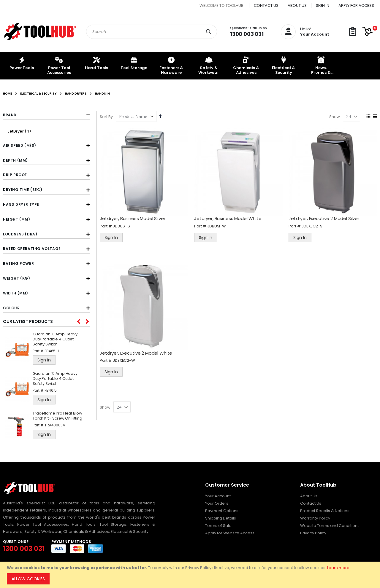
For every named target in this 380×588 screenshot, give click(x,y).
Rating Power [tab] (18, 263)
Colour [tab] (11, 308)
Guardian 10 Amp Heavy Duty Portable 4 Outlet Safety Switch (55, 339)
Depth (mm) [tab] (15, 160)
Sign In (323, 6)
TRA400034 (55, 425)
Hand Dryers (76, 94)
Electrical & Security (38, 94)
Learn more (338, 568)
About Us (297, 6)
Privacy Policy (313, 533)
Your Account (218, 496)
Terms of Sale (218, 526)
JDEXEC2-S (313, 226)
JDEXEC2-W (125, 360)
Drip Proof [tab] (15, 175)
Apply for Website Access (230, 533)
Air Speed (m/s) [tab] (20, 145)
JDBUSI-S (123, 226)
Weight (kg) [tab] (17, 278)
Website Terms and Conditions (330, 526)
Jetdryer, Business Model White (229, 218)
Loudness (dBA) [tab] (20, 234)
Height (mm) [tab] (17, 219)
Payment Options (222, 511)
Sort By (108, 117)
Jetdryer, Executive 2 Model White (137, 352)
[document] (191, 575)
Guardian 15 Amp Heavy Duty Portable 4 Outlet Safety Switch (55, 379)
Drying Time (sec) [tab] (23, 190)
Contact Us (266, 6)
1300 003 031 (247, 34)
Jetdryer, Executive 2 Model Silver (324, 218)
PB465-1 (52, 351)
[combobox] (152, 32)
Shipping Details (221, 518)
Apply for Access (356, 6)
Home (7, 94)
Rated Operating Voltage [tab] (32, 249)
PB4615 (51, 390)
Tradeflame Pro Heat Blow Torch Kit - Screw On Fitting (57, 416)
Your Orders (217, 503)
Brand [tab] (10, 115)
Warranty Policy (315, 518)
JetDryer (20, 131)
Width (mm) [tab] (16, 293)
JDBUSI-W (217, 226)
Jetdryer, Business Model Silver (134, 218)
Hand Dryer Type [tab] (21, 204)
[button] (353, 32)
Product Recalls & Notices (325, 511)
